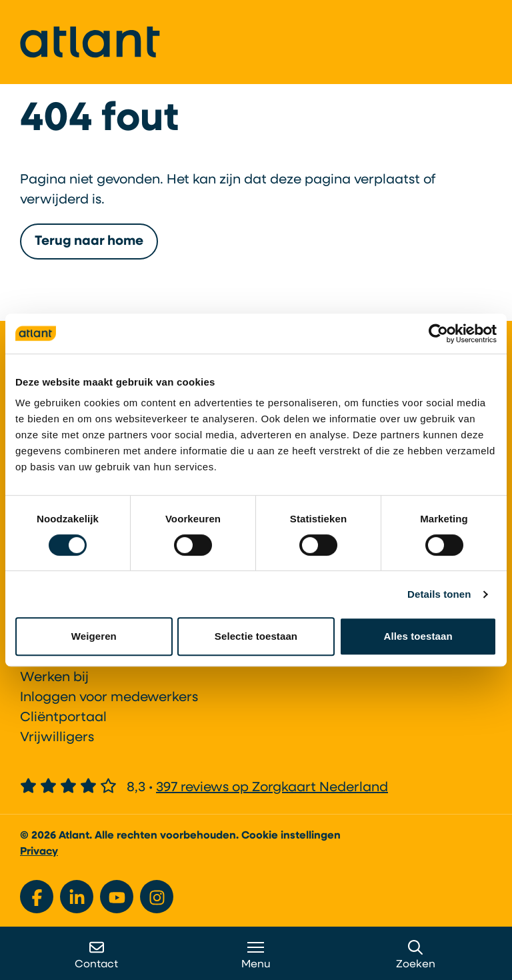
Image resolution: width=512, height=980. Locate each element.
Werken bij (54, 678)
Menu (256, 955)
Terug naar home (89, 250)
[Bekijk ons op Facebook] (37, 897)
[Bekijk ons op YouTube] (117, 897)
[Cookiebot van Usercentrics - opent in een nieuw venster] (438, 334)
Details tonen (439, 594)
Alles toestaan (418, 636)
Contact (96, 955)
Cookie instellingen (291, 836)
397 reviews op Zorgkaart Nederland (272, 788)
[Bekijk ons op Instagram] (157, 897)
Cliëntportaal (63, 718)
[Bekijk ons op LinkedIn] (77, 897)
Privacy (39, 852)
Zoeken (416, 955)
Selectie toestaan (256, 636)
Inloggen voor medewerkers (109, 698)
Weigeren (94, 636)
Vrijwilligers (57, 738)
